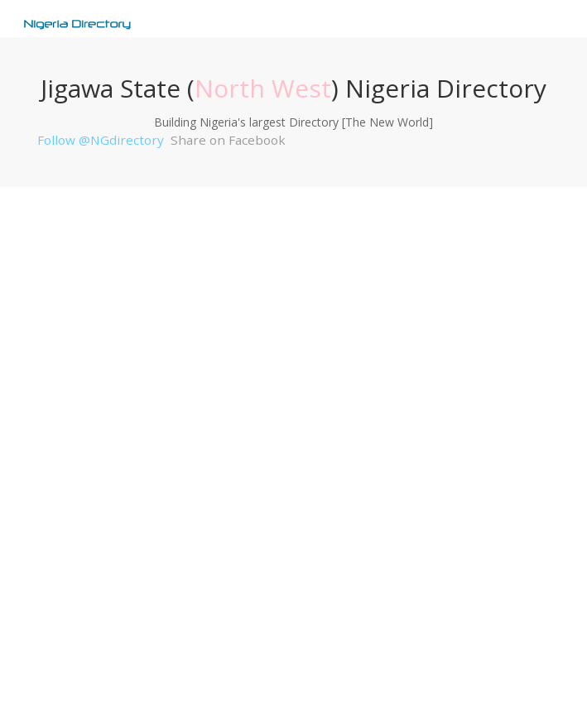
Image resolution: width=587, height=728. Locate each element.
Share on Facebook (228, 140)
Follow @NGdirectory (101, 140)
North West (263, 88)
